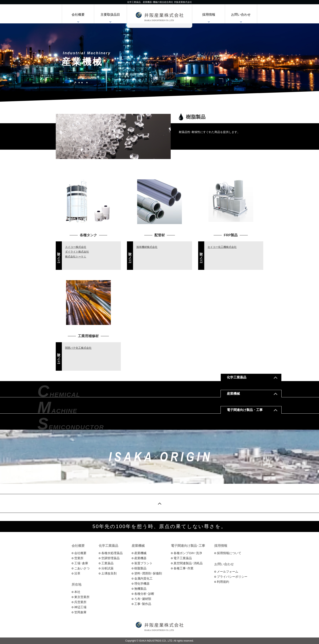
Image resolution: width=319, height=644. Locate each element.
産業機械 (140, 553)
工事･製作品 (143, 604)
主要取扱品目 (110, 15)
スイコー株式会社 (76, 247)
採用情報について (229, 553)
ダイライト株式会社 (77, 252)
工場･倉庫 (81, 563)
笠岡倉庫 (80, 612)
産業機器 (140, 558)
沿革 (77, 573)
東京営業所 (82, 597)
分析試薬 (107, 568)
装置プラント (143, 563)
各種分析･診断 (144, 594)
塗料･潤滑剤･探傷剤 (148, 573)
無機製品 (140, 589)
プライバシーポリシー (232, 577)
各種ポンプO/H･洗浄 (188, 553)
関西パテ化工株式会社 (78, 348)
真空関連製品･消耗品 (188, 563)
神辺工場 (80, 607)
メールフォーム (228, 572)
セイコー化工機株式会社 (222, 247)
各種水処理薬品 (112, 553)
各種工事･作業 (184, 568)
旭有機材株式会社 (147, 247)
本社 (77, 592)
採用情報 (209, 15)
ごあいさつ (82, 568)
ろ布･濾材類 (143, 599)
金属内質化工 (143, 578)
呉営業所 (80, 602)
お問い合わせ (241, 15)
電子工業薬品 (183, 558)
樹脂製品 (140, 568)
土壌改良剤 (109, 573)
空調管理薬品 (110, 558)
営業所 (79, 558)
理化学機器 (142, 584)
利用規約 (223, 582)
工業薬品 (107, 563)
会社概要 (78, 15)
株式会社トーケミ (76, 257)
